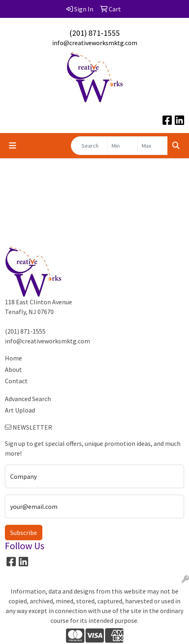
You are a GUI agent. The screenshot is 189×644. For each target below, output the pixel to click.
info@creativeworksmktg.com (95, 43)
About (13, 369)
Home (13, 358)
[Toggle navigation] (13, 146)
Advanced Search (28, 399)
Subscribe (24, 533)
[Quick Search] (89, 146)
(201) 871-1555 (94, 33)
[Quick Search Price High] (153, 146)
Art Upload (20, 410)
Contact (16, 381)
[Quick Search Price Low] (122, 146)
